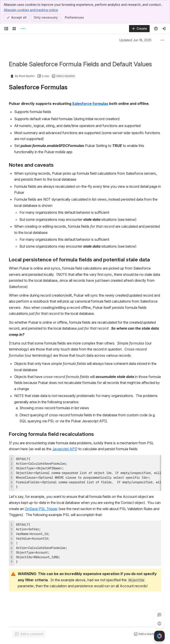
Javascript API (64, 449)
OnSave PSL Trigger (41, 509)
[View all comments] (159, 615)
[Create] (139, 29)
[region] (85, 473)
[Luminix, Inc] (23, 29)
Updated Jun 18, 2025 (135, 40)
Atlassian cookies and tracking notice (31, 10)
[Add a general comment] (29, 634)
